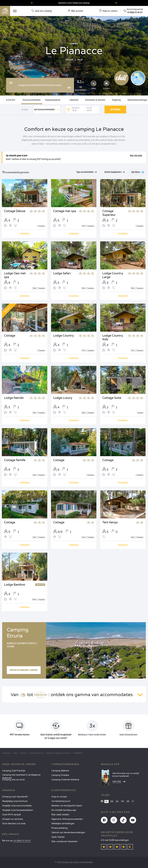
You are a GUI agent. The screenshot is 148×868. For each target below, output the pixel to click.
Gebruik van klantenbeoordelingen (68, 833)
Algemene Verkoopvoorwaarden (67, 819)
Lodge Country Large (113, 275)
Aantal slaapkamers (113, 172)
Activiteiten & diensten (95, 100)
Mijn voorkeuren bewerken (65, 841)
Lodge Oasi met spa (15, 275)
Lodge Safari (62, 273)
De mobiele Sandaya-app (64, 810)
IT (133, 801)
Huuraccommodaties (32, 100)
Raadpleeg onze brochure (15, 801)
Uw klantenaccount (61, 801)
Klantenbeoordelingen (137, 100)
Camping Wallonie (60, 771)
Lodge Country (64, 336)
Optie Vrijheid (58, 837)
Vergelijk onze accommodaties (17, 806)
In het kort (11, 100)
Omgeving (116, 100)
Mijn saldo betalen (60, 815)
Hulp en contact (59, 797)
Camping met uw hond (13, 780)
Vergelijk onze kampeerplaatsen (18, 810)
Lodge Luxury (63, 398)
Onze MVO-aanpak (12, 815)
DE (128, 801)
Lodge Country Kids (113, 338)
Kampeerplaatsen (53, 100)
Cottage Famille (15, 460)
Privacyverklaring (60, 828)
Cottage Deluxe (15, 211)
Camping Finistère (60, 775)
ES (117, 801)
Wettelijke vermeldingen (63, 824)
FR (122, 801)
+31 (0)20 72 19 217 (22, 841)
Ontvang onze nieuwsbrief (15, 797)
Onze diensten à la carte (14, 824)
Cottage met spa (65, 211)
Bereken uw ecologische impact (67, 806)
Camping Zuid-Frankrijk (14, 771)
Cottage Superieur (109, 213)
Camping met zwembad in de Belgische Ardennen (21, 776)
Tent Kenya (110, 522)
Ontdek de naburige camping (24, 670)
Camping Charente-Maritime (65, 780)
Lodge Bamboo (15, 585)
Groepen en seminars (13, 819)
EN (112, 801)
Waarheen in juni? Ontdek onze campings (74, 3)
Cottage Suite (112, 398)
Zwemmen (74, 100)
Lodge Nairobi (14, 398)
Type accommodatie (85, 172)
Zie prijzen (115, 109)
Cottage (10, 336)
